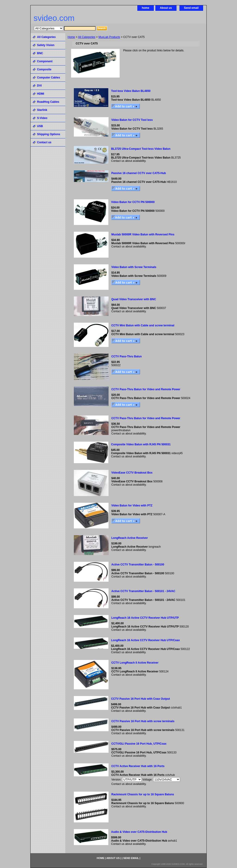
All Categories (87, 37)
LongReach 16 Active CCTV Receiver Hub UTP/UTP (145, 618)
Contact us (44, 142)
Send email (191, 8)
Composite (44, 69)
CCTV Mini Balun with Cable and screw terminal (143, 325)
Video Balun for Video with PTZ (132, 506)
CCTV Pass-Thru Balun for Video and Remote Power (146, 389)
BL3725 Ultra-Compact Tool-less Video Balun (141, 149)
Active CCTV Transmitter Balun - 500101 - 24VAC (143, 591)
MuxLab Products (109, 37)
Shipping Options (49, 134)
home (146, 8)
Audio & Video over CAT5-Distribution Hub (139, 832)
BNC (40, 53)
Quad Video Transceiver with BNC (134, 299)
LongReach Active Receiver (130, 538)
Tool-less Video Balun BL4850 (131, 91)
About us (166, 8)
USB (40, 126)
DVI (39, 86)
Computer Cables (48, 78)
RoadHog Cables (48, 102)
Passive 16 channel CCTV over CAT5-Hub (139, 173)
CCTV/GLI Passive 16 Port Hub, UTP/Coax (139, 744)
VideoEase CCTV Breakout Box (132, 473)
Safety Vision (46, 45)
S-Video (42, 118)
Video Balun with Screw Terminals (134, 267)
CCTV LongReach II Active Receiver (135, 663)
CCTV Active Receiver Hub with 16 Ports (138, 766)
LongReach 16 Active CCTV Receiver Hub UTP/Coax (145, 640)
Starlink (42, 110)
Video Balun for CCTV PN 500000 (133, 202)
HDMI (41, 94)
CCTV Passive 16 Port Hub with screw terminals (143, 721)
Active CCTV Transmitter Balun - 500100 (138, 565)
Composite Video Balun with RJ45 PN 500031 (141, 444)
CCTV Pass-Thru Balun (126, 356)
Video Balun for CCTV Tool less (132, 120)
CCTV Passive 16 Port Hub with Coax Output (140, 699)
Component (45, 61)
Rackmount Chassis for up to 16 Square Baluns (143, 794)
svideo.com (54, 18)
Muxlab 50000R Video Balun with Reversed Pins (143, 234)
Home (71, 37)
